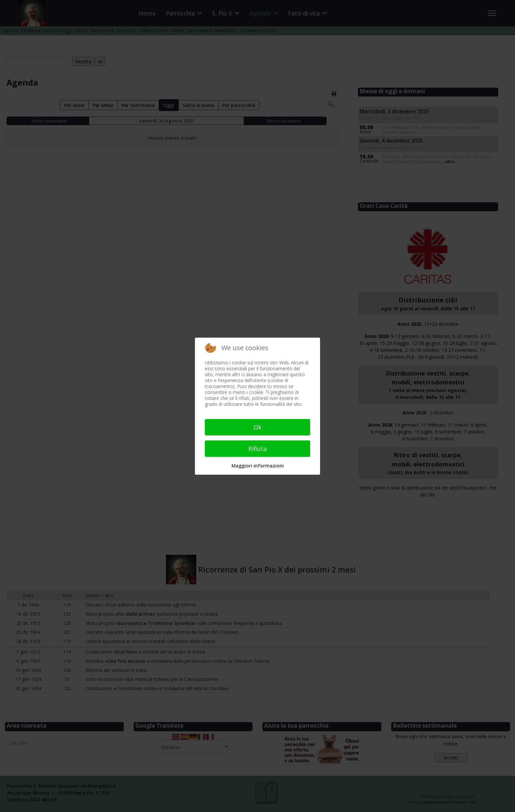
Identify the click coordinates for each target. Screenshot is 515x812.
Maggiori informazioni (258, 466)
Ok (257, 427)
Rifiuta (257, 449)
